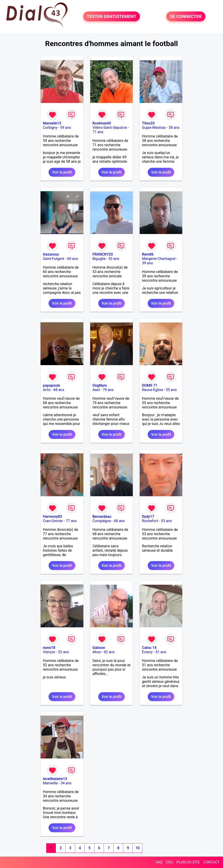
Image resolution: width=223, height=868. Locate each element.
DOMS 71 (150, 385)
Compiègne (102, 521)
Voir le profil (62, 172)
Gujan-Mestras (154, 128)
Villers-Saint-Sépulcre (110, 128)
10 (138, 848)
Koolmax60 (102, 123)
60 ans (73, 259)
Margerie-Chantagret (159, 259)
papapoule (51, 385)
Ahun (97, 652)
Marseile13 (52, 123)
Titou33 (148, 123)
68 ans (59, 390)
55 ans (171, 390)
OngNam (100, 385)
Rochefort (150, 521)
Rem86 (148, 254)
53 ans (114, 259)
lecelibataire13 (55, 779)
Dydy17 (148, 517)
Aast (96, 390)
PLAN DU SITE (188, 862)
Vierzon (49, 652)
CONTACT (211, 862)
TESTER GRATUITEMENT (112, 16)
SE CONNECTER (186, 16)
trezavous (51, 254)
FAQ (159, 862)
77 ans (71, 521)
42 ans (109, 652)
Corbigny (50, 128)
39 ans (147, 263)
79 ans (108, 390)
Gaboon (99, 648)
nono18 (49, 648)
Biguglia (99, 259)
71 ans (98, 132)
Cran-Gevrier (53, 521)
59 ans (66, 128)
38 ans (174, 128)
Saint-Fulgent (54, 259)
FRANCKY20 (103, 254)
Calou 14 (149, 648)
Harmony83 (52, 517)
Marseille (50, 783)
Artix (47, 390)
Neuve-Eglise (152, 390)
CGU (169, 862)
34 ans (66, 783)
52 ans (63, 652)
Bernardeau (102, 517)
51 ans (161, 652)
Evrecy (147, 652)
